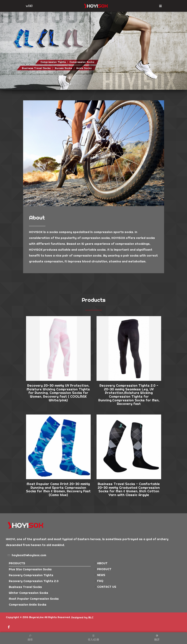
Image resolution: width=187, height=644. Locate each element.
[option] (93, 51)
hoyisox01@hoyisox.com (29, 555)
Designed (77, 617)
